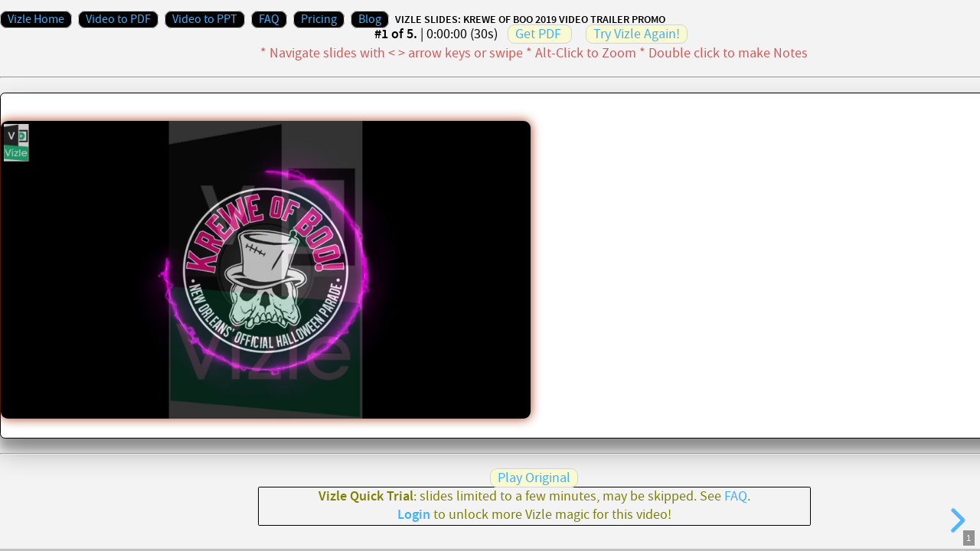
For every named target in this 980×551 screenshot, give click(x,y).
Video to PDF (118, 20)
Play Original (534, 478)
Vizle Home (36, 20)
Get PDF (538, 34)
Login (414, 515)
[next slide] (955, 520)
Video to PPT (205, 20)
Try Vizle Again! (637, 34)
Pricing (319, 20)
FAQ (269, 20)
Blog (370, 20)
